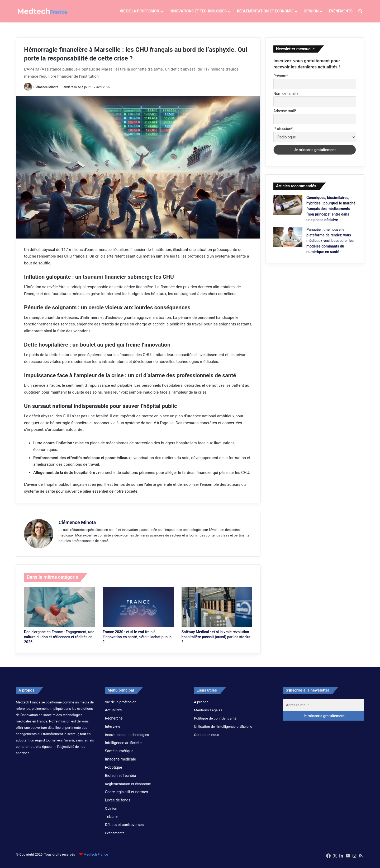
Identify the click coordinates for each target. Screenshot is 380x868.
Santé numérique (119, 755)
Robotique (114, 771)
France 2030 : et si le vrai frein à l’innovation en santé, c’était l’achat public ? (137, 641)
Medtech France (96, 858)
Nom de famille (286, 97)
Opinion (311, 11)
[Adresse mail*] (324, 709)
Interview (113, 730)
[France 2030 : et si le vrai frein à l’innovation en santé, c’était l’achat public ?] (138, 611)
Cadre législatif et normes (127, 796)
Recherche (114, 722)
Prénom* (281, 80)
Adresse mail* (285, 115)
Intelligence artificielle (123, 747)
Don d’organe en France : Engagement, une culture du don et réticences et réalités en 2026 (59, 641)
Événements (341, 11)
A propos (201, 706)
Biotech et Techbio (121, 780)
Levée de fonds (118, 804)
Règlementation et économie (265, 11)
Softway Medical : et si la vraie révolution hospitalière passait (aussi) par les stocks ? (216, 641)
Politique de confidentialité (215, 722)
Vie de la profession (140, 11)
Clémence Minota (46, 91)
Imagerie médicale (121, 763)
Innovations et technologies (198, 11)
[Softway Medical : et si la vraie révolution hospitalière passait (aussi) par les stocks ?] (217, 611)
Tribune (111, 820)
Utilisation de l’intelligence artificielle (223, 730)
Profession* (283, 133)
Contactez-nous (206, 739)
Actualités (113, 714)
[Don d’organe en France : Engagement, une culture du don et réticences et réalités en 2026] (59, 611)
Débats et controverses (124, 829)
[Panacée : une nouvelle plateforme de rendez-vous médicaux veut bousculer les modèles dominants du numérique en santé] (288, 241)
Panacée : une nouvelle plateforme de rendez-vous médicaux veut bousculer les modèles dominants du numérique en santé (330, 245)
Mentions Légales (208, 714)
